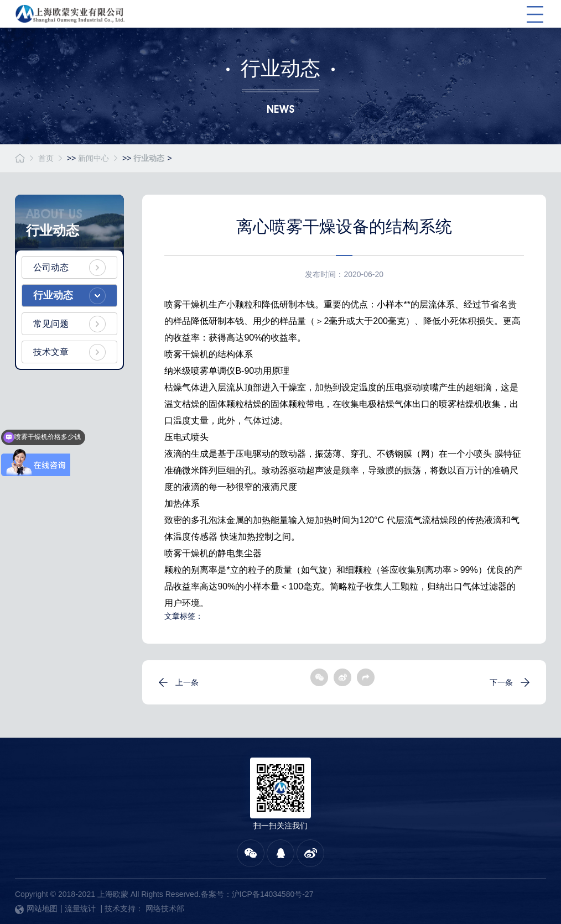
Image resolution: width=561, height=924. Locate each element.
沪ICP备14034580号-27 (273, 894)
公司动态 (51, 267)
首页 (46, 158)
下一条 (501, 682)
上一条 (187, 682)
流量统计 (80, 909)
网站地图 (36, 909)
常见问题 (51, 324)
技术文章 (51, 352)
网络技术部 (165, 909)
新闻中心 (94, 158)
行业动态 (149, 158)
